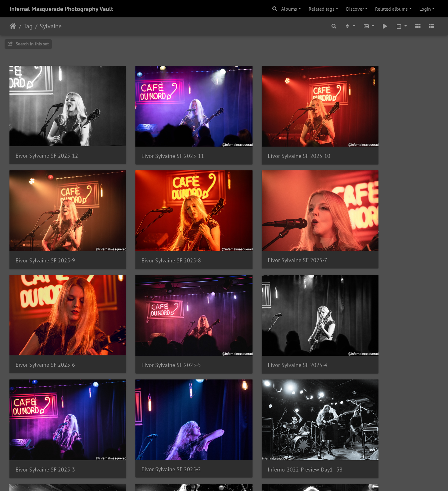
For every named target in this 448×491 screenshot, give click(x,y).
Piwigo (237, 478)
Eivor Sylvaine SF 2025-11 (156, 145)
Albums (289, 9)
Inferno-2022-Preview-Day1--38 (382, 331)
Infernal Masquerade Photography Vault (61, 9)
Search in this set (28, 44)
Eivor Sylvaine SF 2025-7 (155, 237)
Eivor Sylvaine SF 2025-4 (45, 331)
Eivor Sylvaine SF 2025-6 (265, 237)
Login (425, 9)
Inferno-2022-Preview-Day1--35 (272, 423)
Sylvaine (51, 26)
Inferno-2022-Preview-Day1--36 (162, 423)
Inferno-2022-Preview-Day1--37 (53, 424)
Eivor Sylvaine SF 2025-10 (266, 145)
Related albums (391, 9)
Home (13, 26)
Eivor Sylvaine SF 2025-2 (265, 331)
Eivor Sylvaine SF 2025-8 (45, 238)
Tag (28, 26)
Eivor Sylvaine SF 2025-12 (47, 144)
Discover (355, 9)
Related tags (322, 9)
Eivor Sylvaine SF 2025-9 (374, 145)
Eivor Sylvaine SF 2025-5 (374, 238)
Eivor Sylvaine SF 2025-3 (155, 331)
